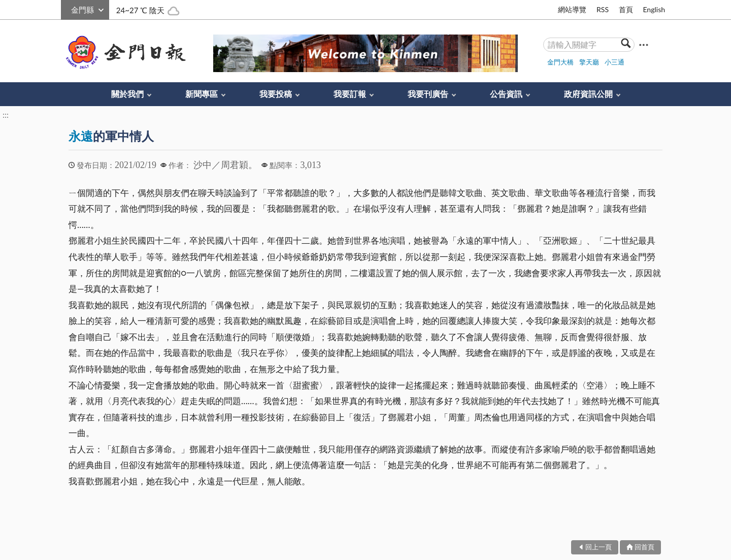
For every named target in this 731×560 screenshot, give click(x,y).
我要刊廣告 (428, 94)
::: (67, 8)
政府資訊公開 (588, 94)
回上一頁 (599, 547)
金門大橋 (560, 62)
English (654, 9)
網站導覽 (572, 9)
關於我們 (127, 94)
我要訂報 (350, 94)
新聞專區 (202, 94)
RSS (603, 9)
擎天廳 (589, 62)
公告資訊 (506, 94)
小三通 (614, 62)
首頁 (626, 9)
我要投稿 (276, 94)
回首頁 (644, 547)
